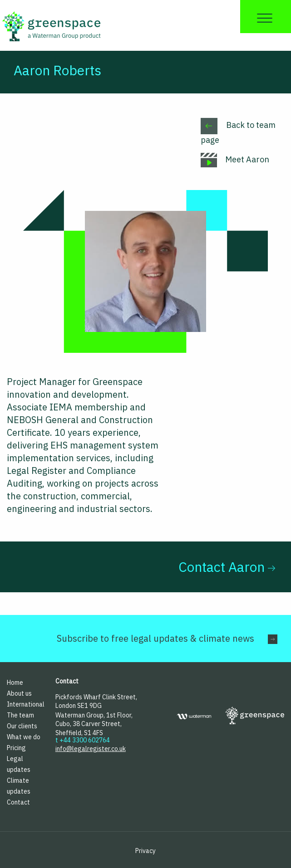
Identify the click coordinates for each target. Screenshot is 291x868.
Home (15, 683)
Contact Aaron (227, 567)
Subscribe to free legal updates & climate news (155, 638)
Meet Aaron (235, 159)
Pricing (16, 748)
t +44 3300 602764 (83, 740)
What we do (24, 737)
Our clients (22, 726)
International (24, 704)
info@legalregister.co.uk (91, 749)
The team (20, 715)
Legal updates (19, 764)
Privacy (145, 851)
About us (19, 693)
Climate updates (19, 786)
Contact (18, 802)
